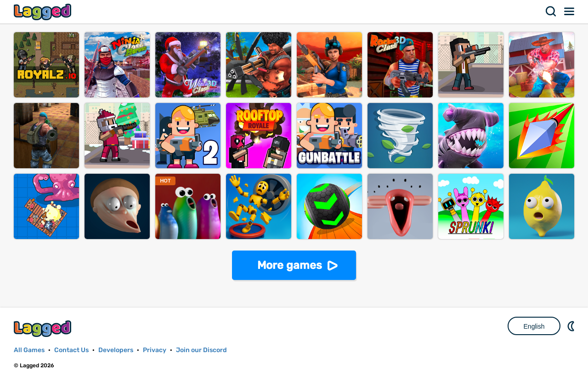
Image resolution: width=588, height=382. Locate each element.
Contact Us (71, 350)
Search (551, 11)
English (534, 326)
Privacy (155, 350)
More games (290, 265)
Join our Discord (201, 350)
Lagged (44, 12)
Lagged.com (44, 328)
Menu (570, 11)
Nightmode (572, 326)
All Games (29, 350)
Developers (116, 350)
